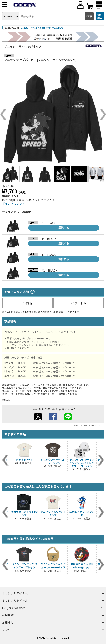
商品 (28, 303)
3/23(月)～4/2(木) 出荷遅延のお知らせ (42, 28)
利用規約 (8, 615)
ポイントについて (14, 203)
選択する (64, 228)
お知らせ (8, 622)
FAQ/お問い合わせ (14, 608)
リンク (6, 630)
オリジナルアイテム (15, 593)
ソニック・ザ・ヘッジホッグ (23, 46)
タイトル (78, 303)
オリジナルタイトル (15, 600)
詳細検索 (100, 16)
